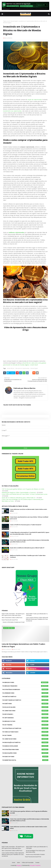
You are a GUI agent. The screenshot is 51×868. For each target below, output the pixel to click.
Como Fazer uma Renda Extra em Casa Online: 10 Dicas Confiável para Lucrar (25, 494)
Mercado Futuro (26, 721)
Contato (37, 863)
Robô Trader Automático (26, 700)
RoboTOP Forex (26, 757)
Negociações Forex (26, 753)
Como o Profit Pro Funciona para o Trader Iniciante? (26, 525)
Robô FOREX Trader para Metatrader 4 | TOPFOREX (37, 614)
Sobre (19, 863)
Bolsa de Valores (26, 707)
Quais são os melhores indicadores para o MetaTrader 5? (19, 498)
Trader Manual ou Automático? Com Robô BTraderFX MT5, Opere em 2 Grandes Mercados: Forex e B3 (30, 533)
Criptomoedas (26, 718)
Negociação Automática (26, 742)
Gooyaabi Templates (35, 865)
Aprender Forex (26, 693)
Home (14, 863)
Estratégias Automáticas (26, 728)
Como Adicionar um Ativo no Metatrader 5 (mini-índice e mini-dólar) (29, 510)
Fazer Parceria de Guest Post (10, 620)
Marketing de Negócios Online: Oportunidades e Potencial (19, 492)
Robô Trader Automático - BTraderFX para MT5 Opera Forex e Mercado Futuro (13, 614)
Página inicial (6, 21)
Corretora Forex (26, 711)
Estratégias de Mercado (26, 689)
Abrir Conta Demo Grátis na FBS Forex (12, 618)
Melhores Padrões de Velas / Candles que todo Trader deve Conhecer (28, 556)
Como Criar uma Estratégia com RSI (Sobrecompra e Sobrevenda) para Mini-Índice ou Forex (29, 541)
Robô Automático (26, 697)
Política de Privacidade (28, 863)
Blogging (19, 865)
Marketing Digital (26, 760)
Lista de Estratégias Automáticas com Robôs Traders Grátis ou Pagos (23, 645)
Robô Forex (26, 704)
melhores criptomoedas (16, 232)
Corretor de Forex (26, 739)
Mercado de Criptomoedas (22, 368)
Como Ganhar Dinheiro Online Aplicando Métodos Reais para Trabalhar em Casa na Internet (37, 619)
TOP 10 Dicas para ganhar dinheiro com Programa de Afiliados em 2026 (23, 489)
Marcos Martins (8, 38)
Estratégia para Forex (26, 749)
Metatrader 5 (26, 714)
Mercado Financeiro (26, 686)
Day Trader (26, 735)
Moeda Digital (14, 21)
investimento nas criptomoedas (12, 111)
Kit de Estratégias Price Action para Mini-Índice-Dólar (35, 851)
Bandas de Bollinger (26, 746)
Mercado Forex (26, 682)
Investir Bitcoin (11, 368)
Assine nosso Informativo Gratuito (35, 854)
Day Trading (26, 725)
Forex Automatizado (26, 732)
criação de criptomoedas (35, 100)
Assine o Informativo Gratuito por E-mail (14, 622)
